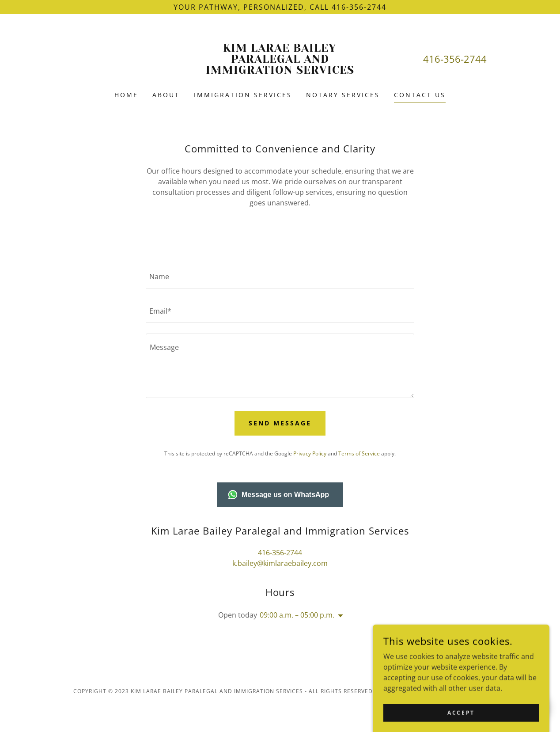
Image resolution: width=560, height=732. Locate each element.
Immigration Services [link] (243, 95)
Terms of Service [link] (359, 453)
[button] (339, 616)
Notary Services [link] (343, 95)
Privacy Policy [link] (310, 453)
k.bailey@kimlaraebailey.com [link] (280, 563)
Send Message (280, 423)
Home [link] (126, 95)
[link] (280, 71)
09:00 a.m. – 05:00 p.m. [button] (297, 615)
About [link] (166, 95)
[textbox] (280, 277)
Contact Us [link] (420, 95)
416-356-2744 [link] (455, 59)
